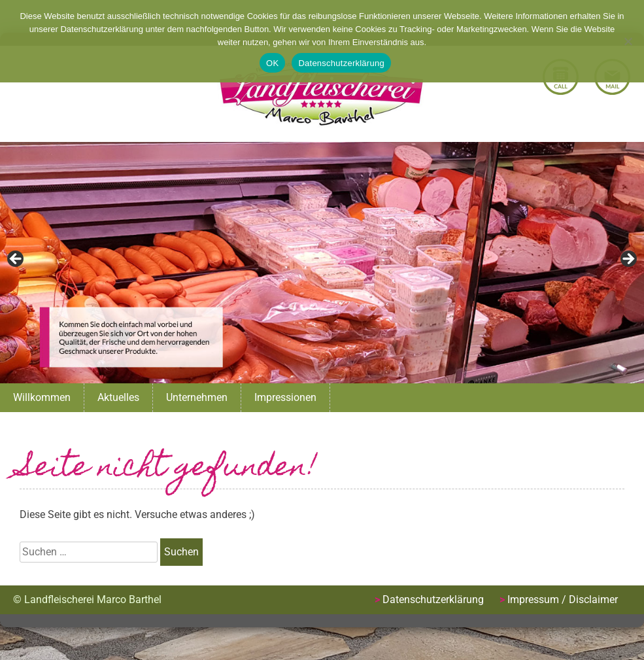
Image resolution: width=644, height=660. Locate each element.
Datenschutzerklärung (433, 599)
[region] (322, 263)
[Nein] (628, 41)
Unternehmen (197, 397)
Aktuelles (118, 397)
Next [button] (628, 260)
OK (272, 63)
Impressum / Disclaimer (563, 599)
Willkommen (42, 397)
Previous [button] (16, 260)
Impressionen (285, 397)
